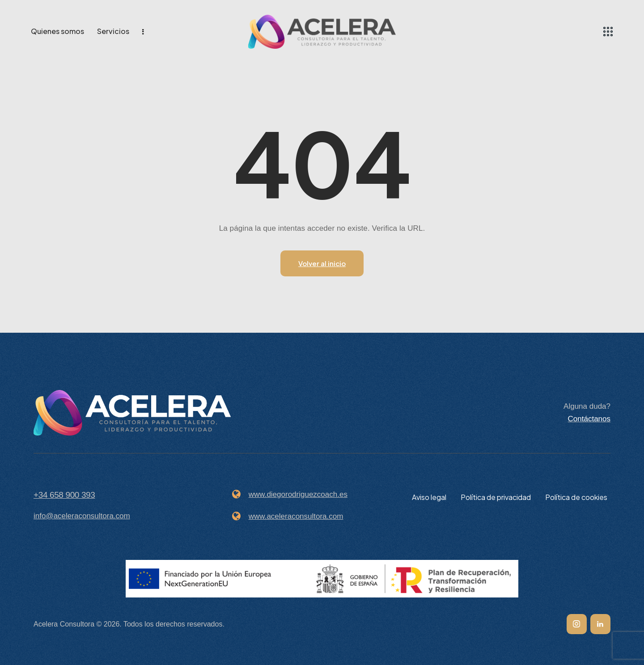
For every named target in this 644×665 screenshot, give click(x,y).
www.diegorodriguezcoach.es (298, 494)
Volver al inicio (322, 263)
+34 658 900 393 (64, 495)
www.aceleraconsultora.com (296, 516)
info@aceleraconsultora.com (82, 516)
